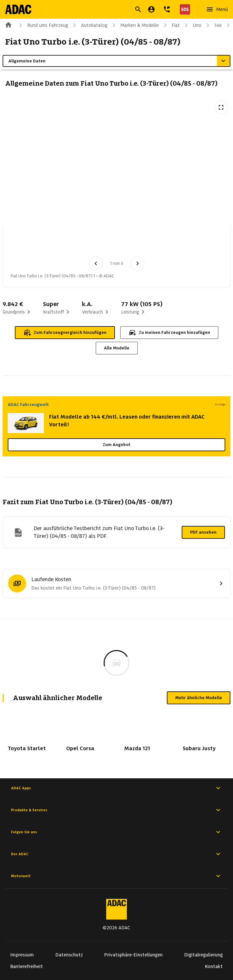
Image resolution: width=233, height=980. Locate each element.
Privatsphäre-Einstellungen (133, 955)
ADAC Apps (117, 788)
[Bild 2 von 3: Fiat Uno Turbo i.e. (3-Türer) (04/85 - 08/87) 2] (57, 243)
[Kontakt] (167, 9)
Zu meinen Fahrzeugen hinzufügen (169, 333)
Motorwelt (117, 876)
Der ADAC (117, 854)
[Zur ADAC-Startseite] (18, 9)
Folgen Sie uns (117, 832)
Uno (192, 25)
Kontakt (214, 966)
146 (213, 25)
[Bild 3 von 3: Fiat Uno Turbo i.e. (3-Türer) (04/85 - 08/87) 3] (91, 243)
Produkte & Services (117, 810)
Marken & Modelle (134, 25)
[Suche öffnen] (138, 9)
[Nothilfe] (184, 9)
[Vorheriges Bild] (96, 263)
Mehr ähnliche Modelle (199, 698)
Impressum (22, 955)
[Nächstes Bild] (137, 263)
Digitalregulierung (203, 955)
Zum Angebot (117, 445)
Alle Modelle (117, 348)
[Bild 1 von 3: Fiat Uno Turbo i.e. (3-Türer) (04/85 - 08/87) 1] (24, 243)
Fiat (171, 25)
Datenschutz (69, 955)
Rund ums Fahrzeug (42, 25)
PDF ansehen (203, 532)
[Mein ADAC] (151, 9)
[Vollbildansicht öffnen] (221, 107)
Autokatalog (89, 25)
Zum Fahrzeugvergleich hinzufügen (65, 333)
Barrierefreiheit (27, 966)
